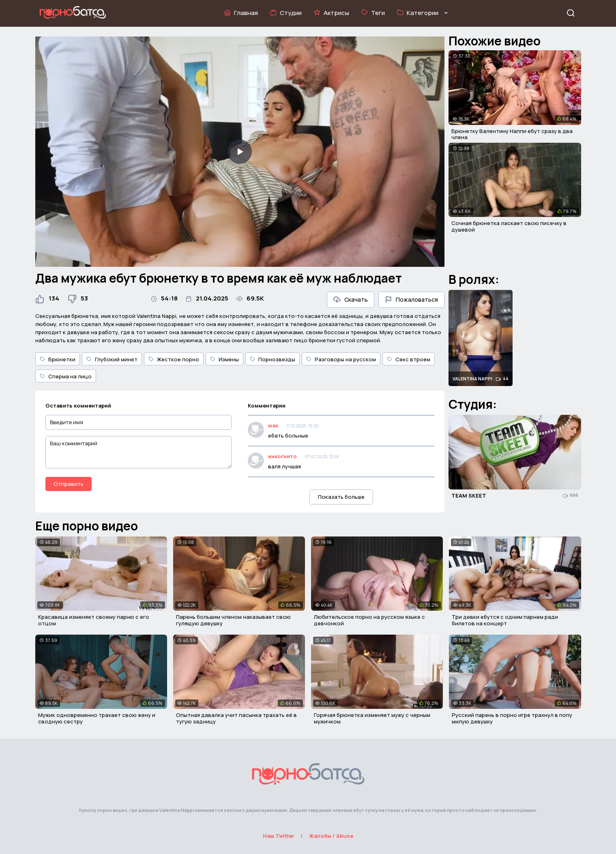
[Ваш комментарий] (139, 452)
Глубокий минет (112, 359)
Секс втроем (409, 359)
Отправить (69, 484)
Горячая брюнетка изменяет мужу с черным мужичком (372, 718)
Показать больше (341, 497)
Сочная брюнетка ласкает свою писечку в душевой (509, 226)
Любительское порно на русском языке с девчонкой (369, 620)
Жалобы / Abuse (331, 836)
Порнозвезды (273, 359)
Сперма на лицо (66, 376)
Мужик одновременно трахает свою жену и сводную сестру (97, 718)
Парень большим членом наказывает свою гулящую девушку (233, 620)
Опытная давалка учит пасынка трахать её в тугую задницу (236, 718)
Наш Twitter (279, 836)
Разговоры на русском (341, 359)
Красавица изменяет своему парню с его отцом (94, 620)
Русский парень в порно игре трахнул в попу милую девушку (512, 718)
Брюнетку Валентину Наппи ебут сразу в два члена (512, 134)
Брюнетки (58, 359)
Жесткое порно (174, 359)
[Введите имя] (139, 422)
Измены (224, 359)
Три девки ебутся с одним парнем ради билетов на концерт (505, 620)
